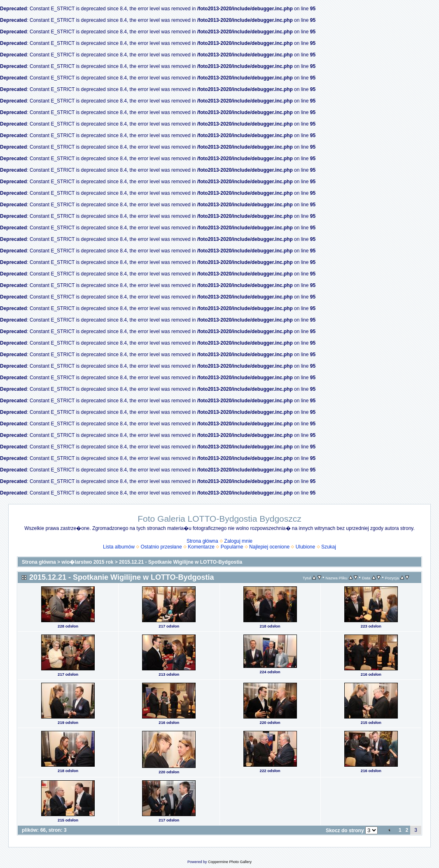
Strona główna (202, 541)
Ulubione (305, 547)
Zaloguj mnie (238, 541)
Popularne (232, 547)
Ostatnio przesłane (161, 547)
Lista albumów (119, 547)
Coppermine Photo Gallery (230, 862)
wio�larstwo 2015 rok (87, 562)
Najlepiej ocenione (269, 547)
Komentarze (201, 547)
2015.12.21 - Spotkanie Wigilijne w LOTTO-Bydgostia (181, 562)
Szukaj (329, 547)
